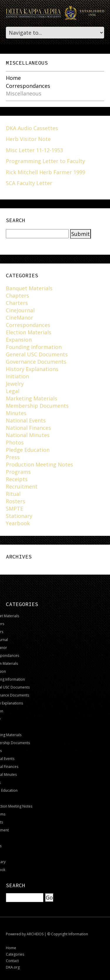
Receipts (17, 479)
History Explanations (32, 369)
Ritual (13, 494)
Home (13, 78)
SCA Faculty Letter (29, 183)
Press (13, 457)
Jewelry (15, 384)
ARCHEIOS (35, 934)
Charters (17, 303)
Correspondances (28, 86)
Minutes (16, 413)
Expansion (19, 340)
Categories (15, 954)
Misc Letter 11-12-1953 (34, 150)
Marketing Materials (32, 398)
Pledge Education (28, 450)
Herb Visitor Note (28, 139)
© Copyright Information (68, 934)
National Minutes (28, 435)
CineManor (20, 318)
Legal (13, 391)
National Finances (28, 428)
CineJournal (20, 310)
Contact (12, 961)
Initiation (17, 376)
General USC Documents (37, 354)
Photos (15, 442)
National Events (26, 420)
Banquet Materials (29, 288)
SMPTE (15, 509)
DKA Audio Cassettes (32, 128)
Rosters (16, 501)
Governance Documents (36, 362)
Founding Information (34, 347)
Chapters (17, 296)
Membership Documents (37, 406)
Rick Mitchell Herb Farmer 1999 (45, 172)
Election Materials (29, 332)
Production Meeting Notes (39, 464)
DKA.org (13, 967)
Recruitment (22, 486)
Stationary (19, 516)
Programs (18, 472)
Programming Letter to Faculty (45, 161)
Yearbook (18, 523)
